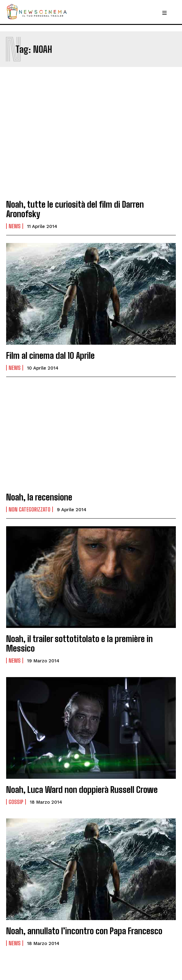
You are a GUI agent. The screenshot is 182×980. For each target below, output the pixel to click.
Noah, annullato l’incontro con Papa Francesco (84, 931)
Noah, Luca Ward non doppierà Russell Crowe (82, 790)
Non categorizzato (30, 509)
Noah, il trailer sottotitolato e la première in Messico (79, 643)
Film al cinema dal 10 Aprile (50, 355)
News (15, 226)
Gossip (16, 802)
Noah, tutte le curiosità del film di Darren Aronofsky (75, 209)
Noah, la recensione (39, 497)
